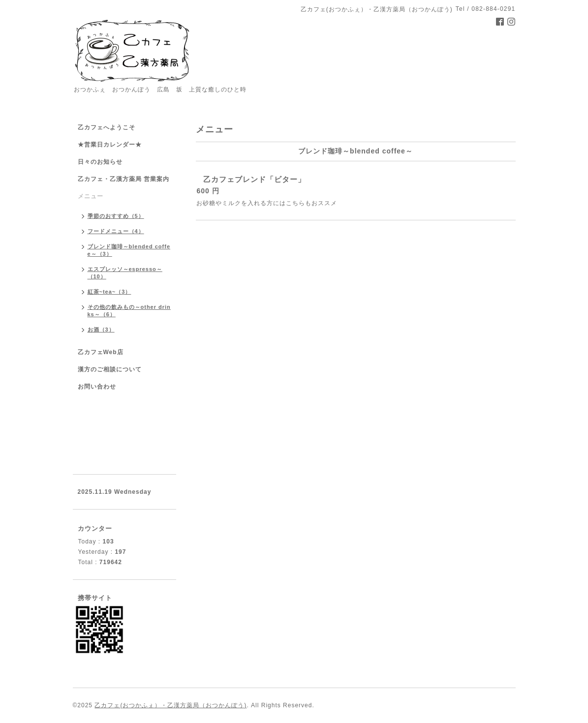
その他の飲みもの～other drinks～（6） (129, 311)
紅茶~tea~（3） (109, 292)
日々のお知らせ (100, 162)
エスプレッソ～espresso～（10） (125, 273)
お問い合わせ (97, 387)
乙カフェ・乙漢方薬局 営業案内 (124, 179)
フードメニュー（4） (116, 231)
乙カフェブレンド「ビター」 (254, 179)
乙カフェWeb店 (101, 352)
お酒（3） (101, 330)
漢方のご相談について (110, 369)
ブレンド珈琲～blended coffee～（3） (129, 250)
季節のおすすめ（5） (116, 216)
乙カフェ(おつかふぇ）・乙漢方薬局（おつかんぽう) (170, 705)
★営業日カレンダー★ (110, 145)
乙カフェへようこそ (107, 127)
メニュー (91, 196)
